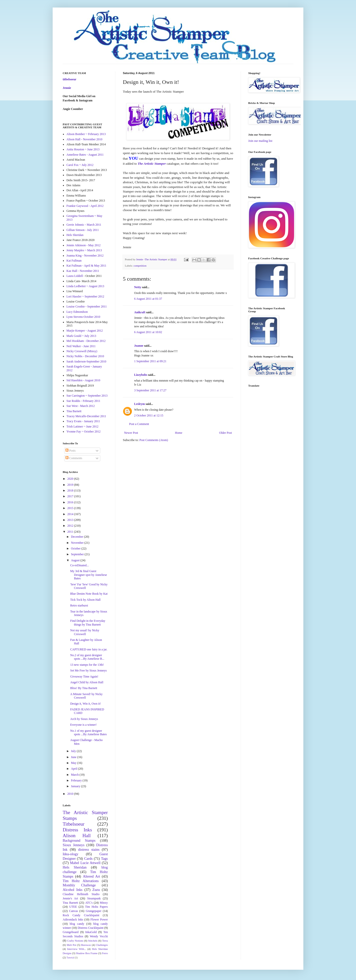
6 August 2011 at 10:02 (148, 332)
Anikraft (140, 312)
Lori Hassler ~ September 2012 (85, 296)
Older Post (226, 433)
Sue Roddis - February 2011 (83, 401)
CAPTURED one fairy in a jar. (89, 649)
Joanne (139, 346)
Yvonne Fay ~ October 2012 (83, 432)
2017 (71, 496)
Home (179, 433)
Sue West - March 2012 (81, 406)
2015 (71, 508)
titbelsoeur (70, 79)
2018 (71, 491)
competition (140, 266)
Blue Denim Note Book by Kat (89, 594)
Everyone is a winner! (83, 725)
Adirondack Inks (73, 920)
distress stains (89, 849)
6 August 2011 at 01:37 (148, 299)
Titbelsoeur (74, 824)
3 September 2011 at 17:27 (150, 390)
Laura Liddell (75, 276)
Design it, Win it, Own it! (85, 704)
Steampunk (94, 898)
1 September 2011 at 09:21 (150, 361)
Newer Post (131, 433)
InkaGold (91, 932)
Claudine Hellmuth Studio (81, 894)
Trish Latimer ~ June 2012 (82, 426)
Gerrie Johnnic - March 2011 (84, 225)
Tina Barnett (74, 411)
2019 (71, 485)
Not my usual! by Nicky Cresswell (85, 632)
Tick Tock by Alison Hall (85, 600)
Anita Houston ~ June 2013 (83, 149)
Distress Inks (77, 830)
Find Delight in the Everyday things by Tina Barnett (88, 623)
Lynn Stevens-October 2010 (83, 317)
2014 (71, 514)
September (78, 554)
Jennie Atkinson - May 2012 (83, 245)
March (75, 775)
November (78, 543)
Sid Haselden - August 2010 (83, 380)
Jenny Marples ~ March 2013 (84, 250)
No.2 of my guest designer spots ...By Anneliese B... (87, 657)
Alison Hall (77, 836)
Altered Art (91, 876)
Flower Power (99, 920)
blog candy (77, 924)
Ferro (105, 953)
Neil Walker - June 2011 (81, 346)
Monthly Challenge (79, 885)
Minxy (104, 903)
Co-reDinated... (79, 565)
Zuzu (96, 890)
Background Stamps (79, 840)
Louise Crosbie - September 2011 (87, 307)
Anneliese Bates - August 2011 (85, 155)
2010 (71, 794)
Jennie (67, 88)
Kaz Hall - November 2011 (83, 271)
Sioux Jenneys (74, 845)
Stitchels (93, 941)
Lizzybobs (141, 375)
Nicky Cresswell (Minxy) (82, 351)
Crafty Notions (75, 941)
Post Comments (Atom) (154, 440)
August (76, 560)
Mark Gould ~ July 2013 (81, 336)
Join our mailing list (260, 141)
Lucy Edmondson (77, 312)
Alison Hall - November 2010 (84, 139)
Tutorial (70, 958)
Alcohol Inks (73, 890)
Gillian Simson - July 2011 (83, 230)
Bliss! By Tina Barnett (84, 688)
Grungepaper (94, 911)
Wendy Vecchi (99, 936)
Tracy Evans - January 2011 (83, 421)
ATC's (89, 903)
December (77, 537)
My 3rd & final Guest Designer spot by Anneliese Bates (89, 575)
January (76, 786)
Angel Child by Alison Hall (87, 682)
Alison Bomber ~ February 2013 (86, 134)
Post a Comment (139, 424)
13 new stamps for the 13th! (87, 665)
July (74, 751)
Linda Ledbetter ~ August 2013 (85, 286)
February (77, 780)
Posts (70, 451)
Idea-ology (70, 854)
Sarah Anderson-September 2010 (86, 361)
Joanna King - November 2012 (85, 256)
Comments (74, 458)
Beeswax (86, 945)
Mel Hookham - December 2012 (86, 341)
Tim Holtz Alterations (81, 881)
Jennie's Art (70, 898)
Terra (105, 941)
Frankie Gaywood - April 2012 (85, 206)
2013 (71, 520)
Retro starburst (79, 605)
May (74, 763)
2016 (71, 502)
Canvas (74, 911)
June (74, 757)
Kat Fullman (74, 261)
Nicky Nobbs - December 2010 (85, 356)
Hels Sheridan (75, 235)
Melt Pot (71, 945)
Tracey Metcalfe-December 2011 (86, 416)
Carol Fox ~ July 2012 (80, 165)
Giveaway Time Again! (84, 677)
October (76, 548)
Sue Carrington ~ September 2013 (87, 396)
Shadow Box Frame (87, 953)
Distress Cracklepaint (91, 928)
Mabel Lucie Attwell (85, 863)
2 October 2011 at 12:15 (149, 415)
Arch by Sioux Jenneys (84, 719)
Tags (104, 859)
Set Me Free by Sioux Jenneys (88, 670)
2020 (71, 479)
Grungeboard (71, 932)
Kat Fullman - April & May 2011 (86, 266)
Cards (88, 859)
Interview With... (77, 949)
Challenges (102, 945)
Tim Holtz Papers (96, 907)
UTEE (73, 907)
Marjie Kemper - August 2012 (85, 331)
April (74, 769)
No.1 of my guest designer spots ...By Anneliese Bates (88, 732)
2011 (71, 532)
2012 (71, 526)
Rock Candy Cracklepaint (81, 915)
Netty (138, 287)
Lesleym (140, 404)
